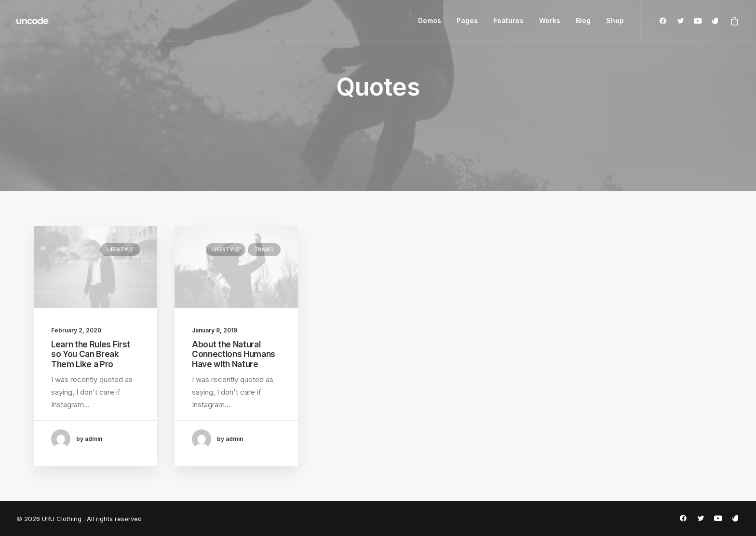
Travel (264, 249)
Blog (583, 21)
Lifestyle (120, 249)
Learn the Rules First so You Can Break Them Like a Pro (91, 354)
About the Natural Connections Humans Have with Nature (234, 354)
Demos (430, 21)
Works (550, 21)
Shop (615, 21)
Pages (467, 21)
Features (508, 21)
